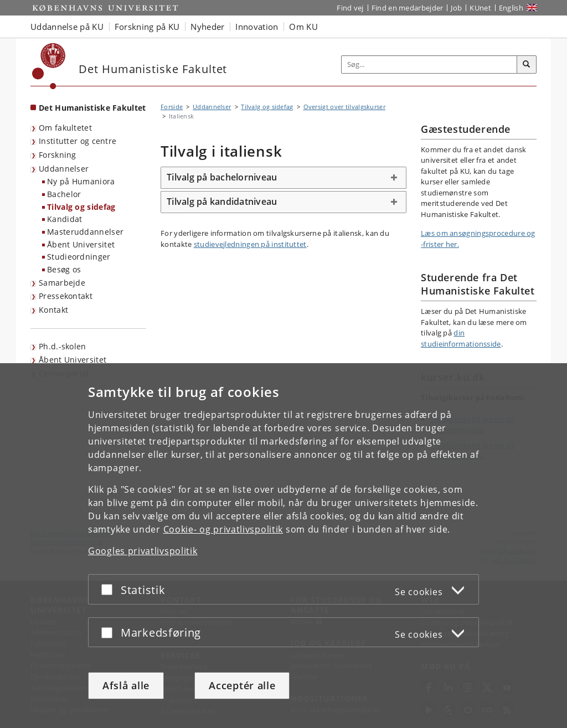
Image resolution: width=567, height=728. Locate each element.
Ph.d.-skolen (63, 346)
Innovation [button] (257, 27)
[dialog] (283, 546)
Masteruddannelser (85, 232)
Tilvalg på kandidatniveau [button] (222, 202)
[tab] (283, 178)
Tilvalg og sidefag (81, 207)
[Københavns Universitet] (49, 66)
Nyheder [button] (207, 27)
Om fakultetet (65, 128)
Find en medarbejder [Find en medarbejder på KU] (408, 8)
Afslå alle (126, 685)
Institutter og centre (78, 141)
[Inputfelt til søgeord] (429, 64)
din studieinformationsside (461, 338)
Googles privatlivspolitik (143, 551)
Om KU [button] (303, 27)
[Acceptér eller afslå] (110, 589)
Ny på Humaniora (81, 181)
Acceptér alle (242, 685)
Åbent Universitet (81, 244)
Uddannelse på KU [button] (67, 27)
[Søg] (527, 65)
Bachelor (64, 194)
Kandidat (65, 219)
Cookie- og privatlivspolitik (223, 529)
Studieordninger (79, 257)
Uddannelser (64, 169)
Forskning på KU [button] (147, 27)
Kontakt (53, 310)
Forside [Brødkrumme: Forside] (172, 107)
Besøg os (64, 269)
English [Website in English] (511, 8)
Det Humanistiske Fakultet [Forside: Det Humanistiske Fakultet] (92, 108)
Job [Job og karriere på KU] (456, 8)
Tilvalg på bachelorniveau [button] (222, 177)
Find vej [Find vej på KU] (350, 8)
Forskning (58, 155)
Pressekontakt (66, 296)
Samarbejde (62, 283)
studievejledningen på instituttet (250, 244)
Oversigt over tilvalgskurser (344, 107)
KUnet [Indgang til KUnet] (480, 8)
